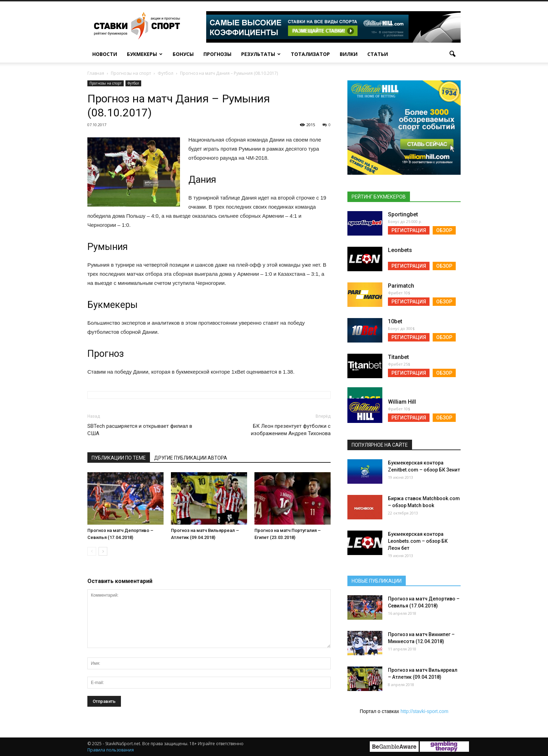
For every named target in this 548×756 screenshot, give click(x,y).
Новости (105, 54)
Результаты (261, 54)
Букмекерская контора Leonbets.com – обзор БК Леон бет (418, 541)
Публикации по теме (119, 458)
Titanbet (398, 357)
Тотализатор (310, 54)
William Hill (402, 402)
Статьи (378, 54)
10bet (395, 321)
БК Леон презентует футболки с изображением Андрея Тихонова (291, 430)
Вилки (349, 54)
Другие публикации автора (191, 458)
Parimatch (401, 286)
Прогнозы (217, 54)
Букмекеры (145, 54)
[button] (452, 54)
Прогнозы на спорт (106, 83)
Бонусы (183, 54)
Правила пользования (111, 750)
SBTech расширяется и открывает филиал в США (140, 430)
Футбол (133, 83)
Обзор (444, 230)
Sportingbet (403, 214)
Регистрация (409, 230)
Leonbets (400, 250)
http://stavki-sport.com (424, 711)
